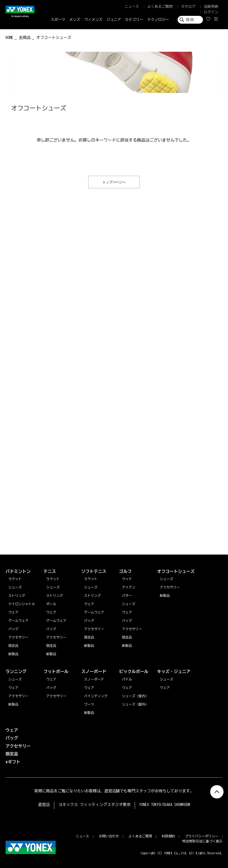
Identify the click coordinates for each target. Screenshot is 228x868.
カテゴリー (134, 20)
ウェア (13, 688)
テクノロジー (158, 20)
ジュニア (114, 20)
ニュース (132, 7)
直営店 (44, 805)
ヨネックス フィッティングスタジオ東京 (95, 805)
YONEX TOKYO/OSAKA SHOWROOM (165, 805)
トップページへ (114, 182)
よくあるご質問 (160, 7)
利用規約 (168, 836)
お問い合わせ (109, 836)
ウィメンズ (93, 20)
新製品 (13, 704)
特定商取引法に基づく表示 (202, 841)
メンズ (75, 20)
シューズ (15, 679)
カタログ (188, 7)
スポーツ (58, 20)
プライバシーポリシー (202, 836)
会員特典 (211, 7)
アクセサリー (18, 696)
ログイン (211, 12)
